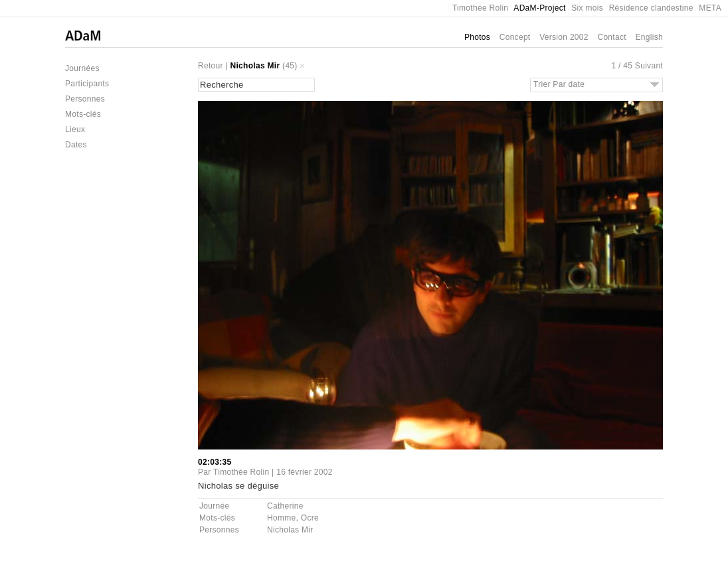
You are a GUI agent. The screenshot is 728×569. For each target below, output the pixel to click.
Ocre (310, 518)
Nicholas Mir (255, 66)
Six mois (587, 8)
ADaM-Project (539, 8)
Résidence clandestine (651, 8)
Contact (611, 37)
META (710, 8)
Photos (477, 37)
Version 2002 (564, 37)
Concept (515, 37)
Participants (87, 84)
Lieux (75, 129)
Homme (282, 518)
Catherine (285, 506)
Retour (211, 66)
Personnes (85, 99)
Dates (76, 145)
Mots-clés (83, 114)
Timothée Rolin (480, 8)
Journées (82, 68)
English (649, 37)
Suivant (649, 66)
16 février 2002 (305, 472)
